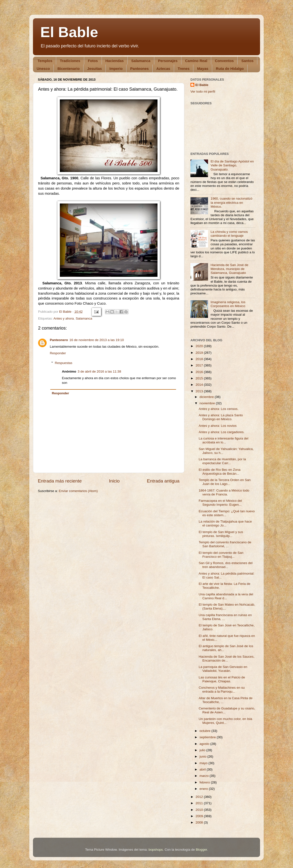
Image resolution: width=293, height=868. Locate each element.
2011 (200, 803)
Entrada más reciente (60, 481)
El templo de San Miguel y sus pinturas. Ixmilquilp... (221, 534)
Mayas (203, 69)
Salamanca (141, 61)
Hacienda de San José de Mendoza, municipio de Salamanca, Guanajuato (229, 269)
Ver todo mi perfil (203, 91)
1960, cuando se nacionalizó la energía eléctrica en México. (231, 202)
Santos (247, 61)
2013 (200, 391)
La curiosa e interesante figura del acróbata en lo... (224, 440)
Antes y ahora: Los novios (218, 426)
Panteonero (59, 340)
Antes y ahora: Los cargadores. (222, 432)
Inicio (114, 481)
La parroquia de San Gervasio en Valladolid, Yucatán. (223, 669)
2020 (200, 346)
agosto (205, 744)
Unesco (43, 69)
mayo (204, 763)
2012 (200, 797)
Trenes (184, 69)
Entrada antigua (163, 481)
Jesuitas (94, 69)
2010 (200, 810)
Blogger (201, 850)
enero (204, 789)
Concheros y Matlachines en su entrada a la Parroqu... (222, 690)
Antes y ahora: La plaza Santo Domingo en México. (221, 417)
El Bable (69, 32)
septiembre (208, 737)
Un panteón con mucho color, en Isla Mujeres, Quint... (225, 721)
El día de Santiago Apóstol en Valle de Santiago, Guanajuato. (232, 165)
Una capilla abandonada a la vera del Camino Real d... (226, 596)
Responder (58, 353)
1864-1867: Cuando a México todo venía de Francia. (224, 492)
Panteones (139, 69)
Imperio (116, 69)
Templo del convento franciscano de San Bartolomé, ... (225, 544)
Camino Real (196, 61)
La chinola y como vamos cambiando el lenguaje (229, 234)
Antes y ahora (64, 318)
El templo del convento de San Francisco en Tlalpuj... (221, 555)
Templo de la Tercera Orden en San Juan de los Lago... (225, 482)
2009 (200, 816)
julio (203, 750)
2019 (200, 353)
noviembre (208, 403)
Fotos (93, 61)
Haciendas (115, 61)
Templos (45, 61)
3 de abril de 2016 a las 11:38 (99, 371)
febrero (205, 782)
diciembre (207, 397)
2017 (200, 365)
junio (203, 756)
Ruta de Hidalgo (230, 69)
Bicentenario (68, 69)
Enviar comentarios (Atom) (78, 491)
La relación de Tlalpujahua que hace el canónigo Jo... (225, 523)
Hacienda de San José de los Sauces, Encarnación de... (227, 659)
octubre (205, 731)
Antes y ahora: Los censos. (219, 409)
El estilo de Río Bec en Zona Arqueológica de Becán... (220, 472)
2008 (200, 822)
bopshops (156, 850)
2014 (200, 385)
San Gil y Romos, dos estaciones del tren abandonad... (226, 565)
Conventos (224, 61)
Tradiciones (70, 61)
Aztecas (163, 69)
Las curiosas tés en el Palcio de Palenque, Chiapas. (222, 679)
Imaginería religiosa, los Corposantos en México (228, 304)
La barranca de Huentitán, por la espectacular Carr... (222, 461)
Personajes (168, 61)
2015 (200, 378)
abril (203, 769)
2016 (200, 372)
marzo (204, 776)
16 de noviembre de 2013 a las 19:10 (97, 340)
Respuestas (64, 363)
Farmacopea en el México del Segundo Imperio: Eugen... (220, 503)
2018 (200, 359)
